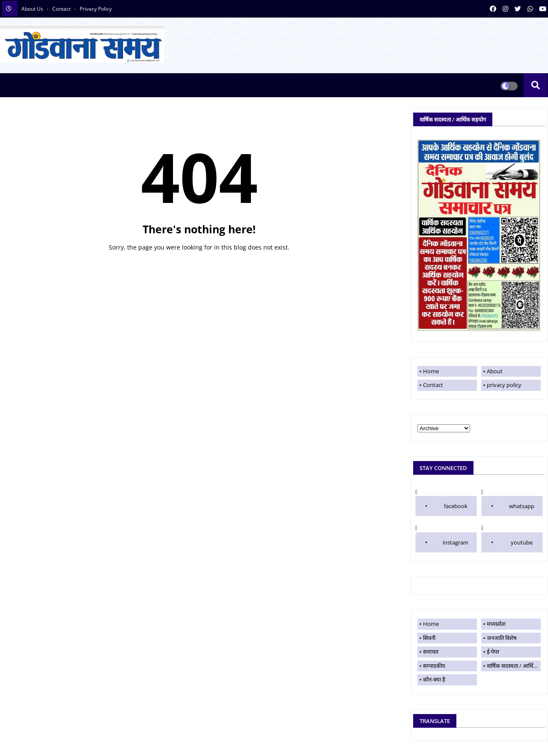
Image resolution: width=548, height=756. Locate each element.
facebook (456, 506)
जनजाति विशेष (502, 638)
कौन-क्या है (434, 679)
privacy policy (96, 9)
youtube (522, 542)
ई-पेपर (493, 652)
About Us (33, 9)
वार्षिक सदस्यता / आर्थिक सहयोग (514, 666)
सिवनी (429, 638)
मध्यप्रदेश (496, 624)
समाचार (431, 652)
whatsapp (522, 506)
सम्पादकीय (434, 666)
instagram (456, 542)
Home (199, 265)
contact (62, 9)
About (495, 371)
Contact (433, 385)
